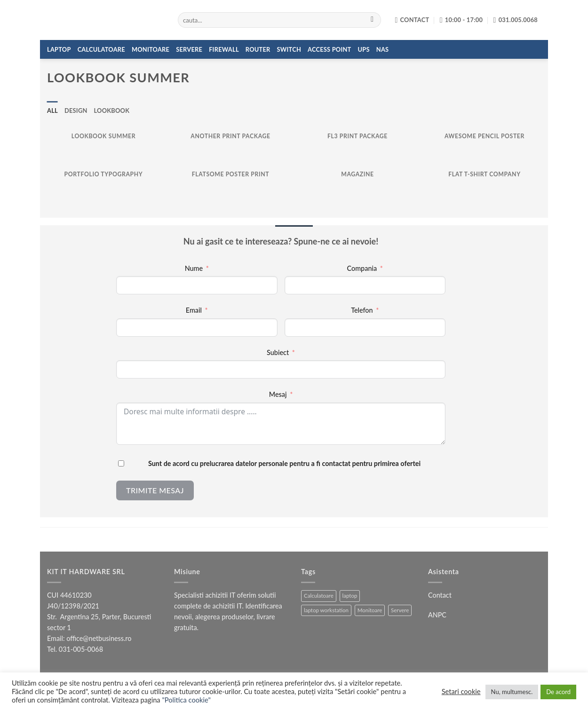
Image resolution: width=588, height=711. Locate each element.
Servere (189, 49)
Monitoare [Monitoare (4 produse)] (370, 610)
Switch (289, 49)
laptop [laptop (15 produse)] (350, 596)
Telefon (362, 310)
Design (76, 111)
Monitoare (151, 49)
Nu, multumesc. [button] (512, 692)
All (52, 111)
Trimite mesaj (155, 490)
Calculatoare (101, 49)
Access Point (330, 49)
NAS (383, 49)
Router (258, 49)
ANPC (437, 615)
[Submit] (372, 20)
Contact (440, 595)
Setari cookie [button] (461, 691)
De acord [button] (558, 692)
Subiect (278, 352)
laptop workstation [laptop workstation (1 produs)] (326, 610)
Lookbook (112, 111)
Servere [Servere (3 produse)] (400, 610)
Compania (362, 268)
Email (194, 310)
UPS (364, 49)
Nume (194, 268)
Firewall (224, 49)
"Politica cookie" (186, 700)
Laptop (59, 49)
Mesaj (278, 394)
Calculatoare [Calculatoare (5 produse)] (319, 596)
